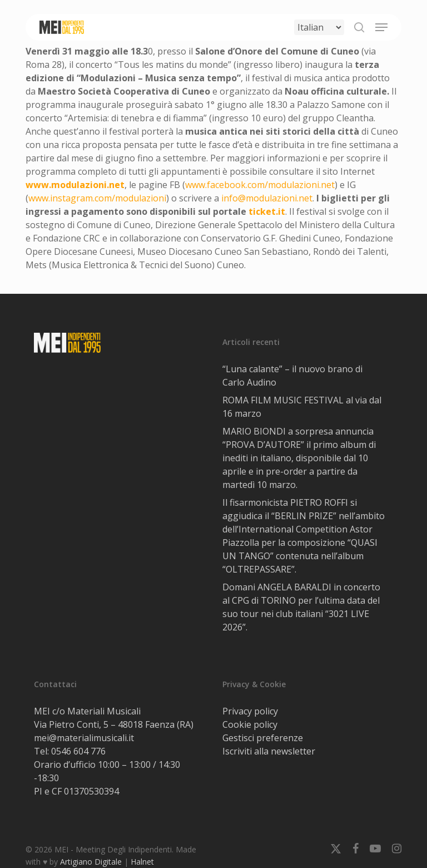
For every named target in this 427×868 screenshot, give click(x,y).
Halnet (142, 862)
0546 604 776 (78, 751)
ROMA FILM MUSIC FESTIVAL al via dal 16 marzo (302, 407)
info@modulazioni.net (267, 198)
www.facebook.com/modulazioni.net (260, 185)
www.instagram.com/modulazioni (97, 198)
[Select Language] (319, 27)
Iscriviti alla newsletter (269, 751)
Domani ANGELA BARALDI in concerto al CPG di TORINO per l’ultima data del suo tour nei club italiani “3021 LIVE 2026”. (301, 607)
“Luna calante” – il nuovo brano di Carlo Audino (292, 376)
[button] (381, 27)
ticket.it (267, 211)
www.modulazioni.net (75, 185)
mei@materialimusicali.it (84, 738)
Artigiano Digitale (91, 862)
